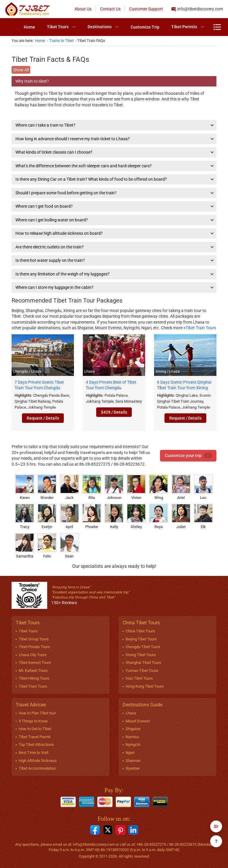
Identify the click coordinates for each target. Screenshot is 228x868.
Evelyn (47, 516)
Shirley (136, 516)
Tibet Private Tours (34, 647)
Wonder (47, 487)
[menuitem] (29, 27)
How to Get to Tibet (35, 729)
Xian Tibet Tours (139, 678)
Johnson (114, 487)
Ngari (130, 753)
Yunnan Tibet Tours (142, 671)
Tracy (25, 516)
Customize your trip (188, 456)
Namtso (132, 737)
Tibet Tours (58, 27)
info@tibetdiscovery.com (200, 9)
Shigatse (133, 729)
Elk (203, 516)
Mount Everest (138, 721)
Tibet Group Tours (34, 639)
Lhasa (131, 713)
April (69, 516)
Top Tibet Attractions (36, 745)
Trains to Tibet (61, 41)
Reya (159, 516)
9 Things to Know (33, 721)
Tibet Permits (184, 27)
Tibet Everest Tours (35, 663)
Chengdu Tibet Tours (143, 647)
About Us (83, 9)
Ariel (181, 487)
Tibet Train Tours (201, 328)
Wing (159, 487)
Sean (69, 546)
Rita (92, 487)
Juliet (181, 516)
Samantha (25, 546)
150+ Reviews (64, 603)
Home (29, 27)
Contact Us (110, 9)
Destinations (100, 27)
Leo (203, 487)
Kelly (114, 516)
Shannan (133, 761)
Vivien (136, 487)
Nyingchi (133, 745)
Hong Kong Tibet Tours (145, 686)
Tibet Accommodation (37, 768)
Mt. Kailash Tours (33, 671)
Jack (69, 487)
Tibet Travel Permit (35, 737)
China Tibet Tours (140, 631)
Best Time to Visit (34, 753)
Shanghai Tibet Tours (143, 663)
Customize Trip (145, 27)
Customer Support (146, 9)
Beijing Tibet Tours (141, 639)
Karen (25, 487)
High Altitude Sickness (38, 761)
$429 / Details (114, 412)
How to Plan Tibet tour (37, 713)
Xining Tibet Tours (141, 655)
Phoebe (92, 516)
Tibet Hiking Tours (34, 678)
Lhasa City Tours (33, 655)
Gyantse (133, 768)
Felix (47, 546)
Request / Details (43, 418)
